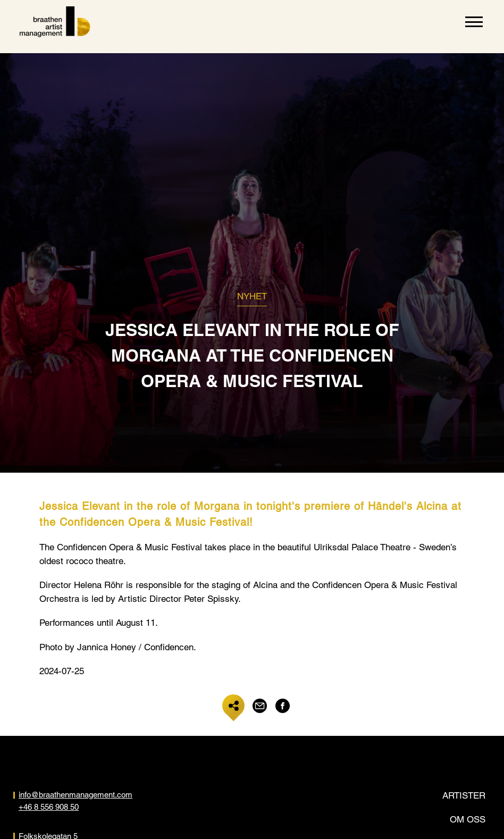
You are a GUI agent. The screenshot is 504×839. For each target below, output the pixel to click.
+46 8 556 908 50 (49, 807)
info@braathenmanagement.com (75, 795)
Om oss (468, 819)
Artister (464, 795)
